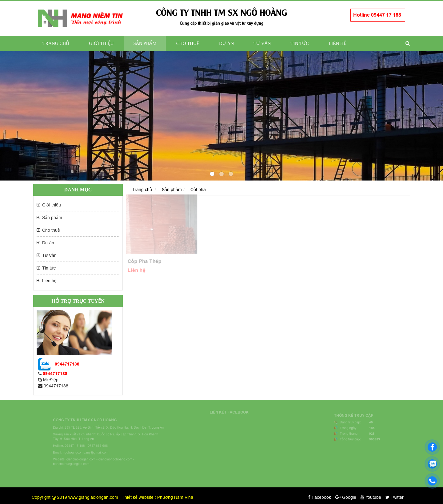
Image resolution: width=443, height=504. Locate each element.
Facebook (319, 497)
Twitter (395, 497)
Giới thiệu (101, 43)
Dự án (226, 43)
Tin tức (300, 43)
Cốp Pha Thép (144, 262)
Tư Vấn (262, 43)
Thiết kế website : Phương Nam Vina (158, 497)
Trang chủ (56, 43)
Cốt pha (198, 190)
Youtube (371, 497)
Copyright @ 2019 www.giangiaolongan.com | (77, 497)
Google (346, 497)
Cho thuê (188, 43)
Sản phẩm (145, 43)
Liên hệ (337, 43)
